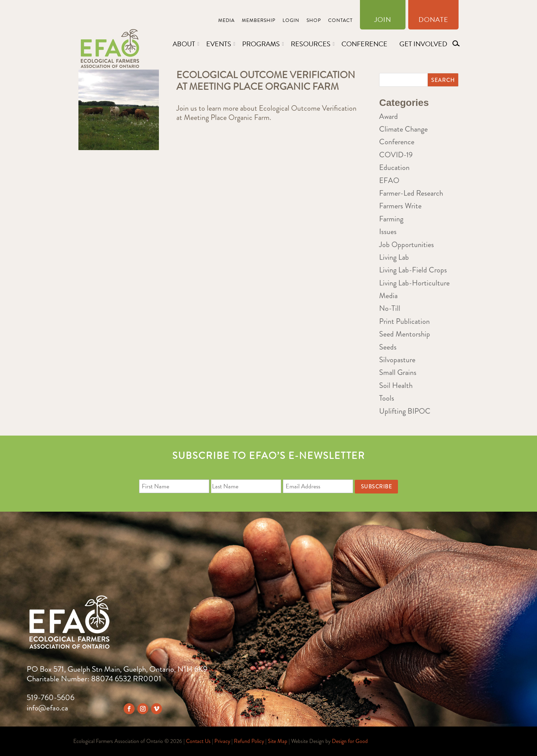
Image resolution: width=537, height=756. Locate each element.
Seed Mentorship (405, 334)
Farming (391, 219)
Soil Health (396, 385)
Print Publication (404, 321)
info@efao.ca (47, 708)
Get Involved (423, 44)
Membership (259, 21)
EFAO (389, 180)
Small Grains (398, 372)
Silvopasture (397, 360)
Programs (261, 44)
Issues (388, 231)
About (184, 44)
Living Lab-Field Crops (413, 270)
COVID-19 (396, 155)
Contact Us (198, 741)
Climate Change (403, 129)
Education (394, 167)
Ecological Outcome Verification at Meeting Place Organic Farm (266, 81)
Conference (364, 44)
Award (389, 116)
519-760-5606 (51, 698)
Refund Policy (249, 741)
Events (219, 44)
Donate (433, 21)
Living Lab (394, 257)
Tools (387, 398)
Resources (311, 44)
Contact (340, 21)
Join (383, 21)
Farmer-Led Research (411, 193)
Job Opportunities (407, 245)
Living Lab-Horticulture (414, 283)
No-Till (390, 308)
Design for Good (350, 741)
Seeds (388, 347)
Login (291, 21)
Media (226, 21)
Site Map (278, 741)
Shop (314, 21)
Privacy (222, 741)
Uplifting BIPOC (405, 411)
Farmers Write (400, 206)
